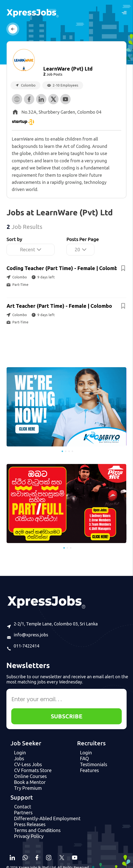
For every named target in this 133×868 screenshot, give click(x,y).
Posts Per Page (83, 239)
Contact (23, 807)
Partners (23, 812)
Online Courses (30, 776)
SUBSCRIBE (67, 716)
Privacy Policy (29, 836)
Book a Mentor (30, 782)
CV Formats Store (33, 770)
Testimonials (94, 764)
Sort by (14, 239)
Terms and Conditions (37, 830)
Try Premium (28, 788)
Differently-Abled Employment (47, 818)
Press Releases (30, 824)
